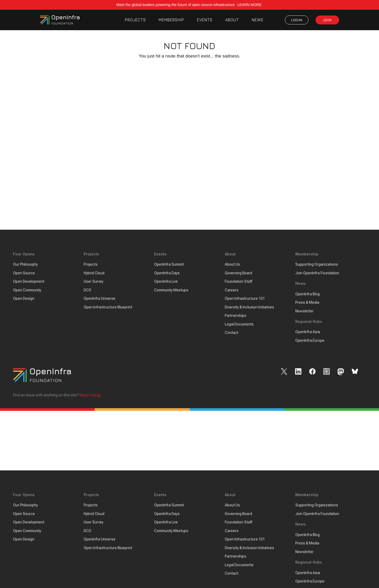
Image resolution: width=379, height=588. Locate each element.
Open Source (24, 273)
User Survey (94, 282)
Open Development (29, 282)
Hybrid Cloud (94, 273)
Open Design (24, 299)
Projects (91, 265)
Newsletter (305, 311)
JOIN (327, 20)
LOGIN (297, 20)
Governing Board (238, 273)
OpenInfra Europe (310, 340)
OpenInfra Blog (308, 294)
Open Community (27, 290)
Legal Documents (239, 324)
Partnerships (236, 316)
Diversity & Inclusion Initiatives (249, 307)
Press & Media (307, 302)
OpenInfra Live (166, 282)
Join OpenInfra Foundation (317, 273)
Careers (232, 290)
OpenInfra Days (167, 273)
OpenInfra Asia (308, 332)
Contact (232, 333)
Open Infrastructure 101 (245, 299)
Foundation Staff (239, 282)
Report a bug (90, 395)
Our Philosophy (25, 265)
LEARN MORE (250, 5)
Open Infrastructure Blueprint (108, 307)
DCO (87, 290)
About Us (232, 265)
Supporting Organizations (317, 265)
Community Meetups (171, 290)
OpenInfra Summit (169, 265)
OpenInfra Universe (100, 299)
